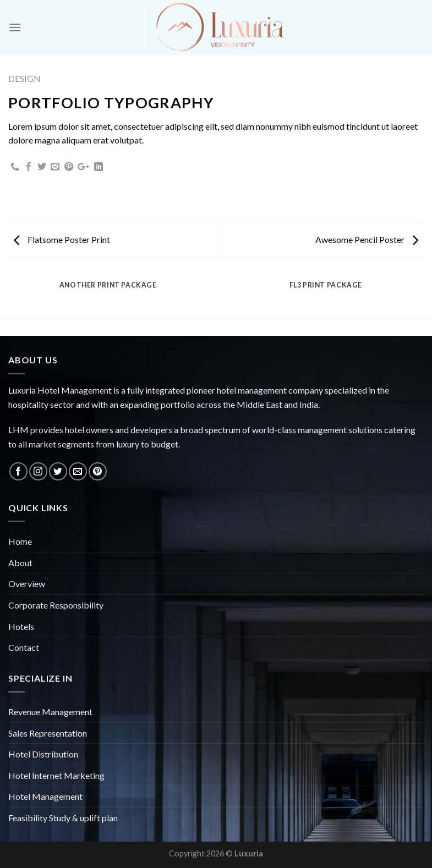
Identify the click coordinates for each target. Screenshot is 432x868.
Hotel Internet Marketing (56, 775)
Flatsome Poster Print (62, 239)
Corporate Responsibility (56, 605)
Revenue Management (50, 712)
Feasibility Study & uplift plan (63, 818)
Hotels (21, 626)
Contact (24, 647)
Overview (27, 584)
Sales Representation (48, 733)
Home (20, 541)
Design (24, 78)
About (20, 563)
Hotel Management (45, 796)
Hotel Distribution (43, 754)
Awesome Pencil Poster (367, 239)
